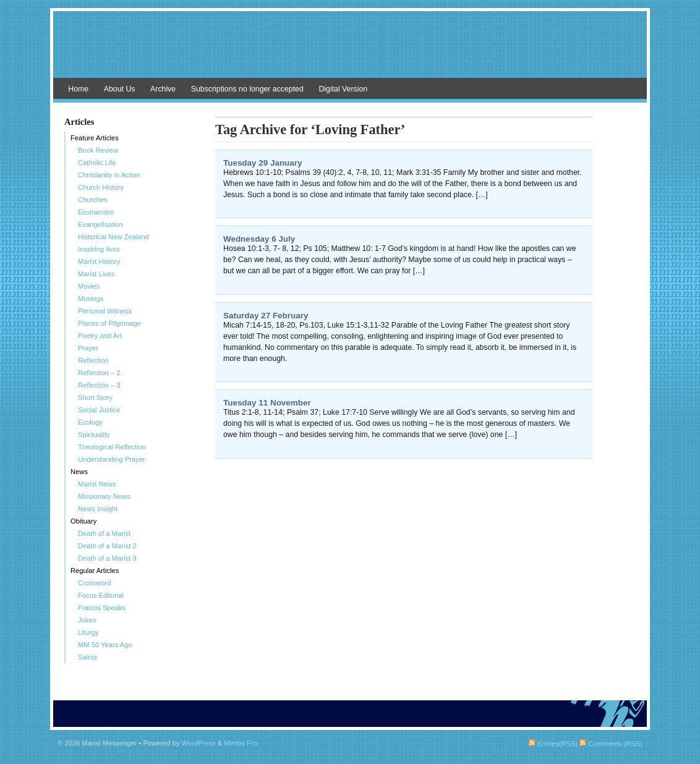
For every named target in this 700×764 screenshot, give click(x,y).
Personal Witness (105, 311)
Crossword (94, 583)
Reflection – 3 (99, 385)
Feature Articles (95, 138)
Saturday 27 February (266, 316)
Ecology (90, 422)
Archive (163, 89)
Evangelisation (100, 224)
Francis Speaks (102, 608)
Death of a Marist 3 (107, 558)
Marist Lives (96, 274)
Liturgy (88, 632)
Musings (91, 299)
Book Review (98, 150)
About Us (120, 89)
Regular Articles (95, 571)
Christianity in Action (109, 175)
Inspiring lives (99, 249)
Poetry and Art (100, 336)
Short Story (95, 397)
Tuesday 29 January (262, 163)
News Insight (98, 509)
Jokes (87, 620)
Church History (101, 187)
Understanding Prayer (112, 459)
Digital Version (343, 89)
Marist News (97, 484)
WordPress (199, 743)
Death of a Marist (104, 533)
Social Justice (99, 410)
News (79, 472)
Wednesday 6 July (259, 239)
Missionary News (104, 496)
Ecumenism (96, 212)
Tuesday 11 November (267, 403)
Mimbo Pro (241, 743)
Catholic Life (97, 163)
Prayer (88, 348)
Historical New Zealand (113, 237)
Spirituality (94, 435)
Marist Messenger (350, 51)
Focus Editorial (101, 595)
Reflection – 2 (99, 373)
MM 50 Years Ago (105, 645)
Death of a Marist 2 (107, 546)
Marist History (99, 261)
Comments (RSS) (611, 744)
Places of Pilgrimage (109, 323)
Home (78, 89)
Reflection (93, 360)
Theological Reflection (112, 447)
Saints (87, 657)
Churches (93, 200)
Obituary (83, 521)
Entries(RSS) (553, 744)
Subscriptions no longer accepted (247, 89)
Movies (89, 286)
